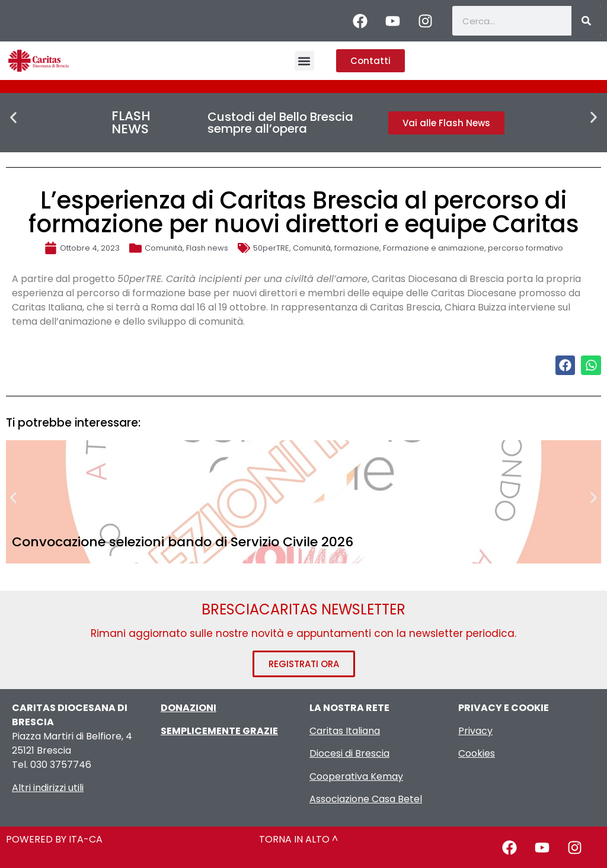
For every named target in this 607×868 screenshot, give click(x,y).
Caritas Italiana (345, 731)
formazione (357, 248)
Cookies (477, 753)
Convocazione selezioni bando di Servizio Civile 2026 (183, 542)
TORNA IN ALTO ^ (298, 839)
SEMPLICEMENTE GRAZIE (219, 731)
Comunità (164, 248)
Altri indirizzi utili (48, 788)
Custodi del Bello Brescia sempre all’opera (280, 123)
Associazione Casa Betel (366, 799)
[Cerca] (586, 21)
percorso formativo (525, 248)
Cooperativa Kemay (356, 776)
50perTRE (271, 248)
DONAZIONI (189, 708)
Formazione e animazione (434, 248)
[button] (304, 61)
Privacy (475, 731)
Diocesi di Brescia (349, 753)
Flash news (207, 248)
